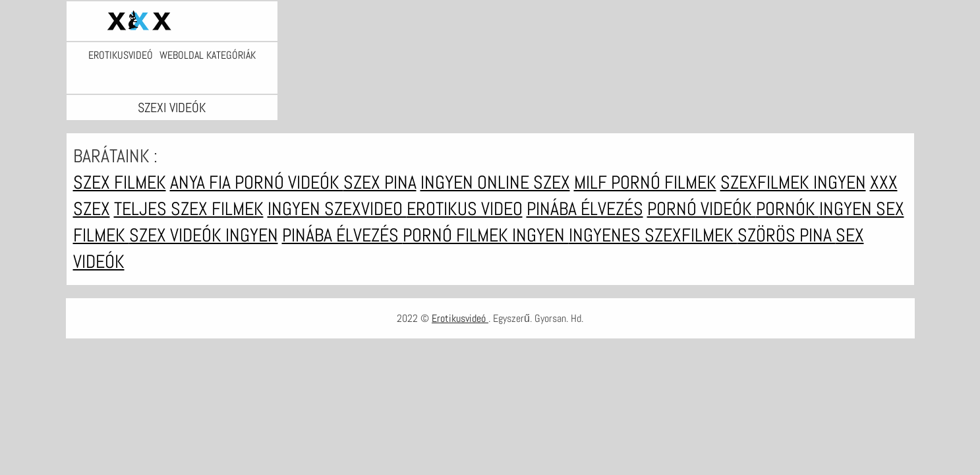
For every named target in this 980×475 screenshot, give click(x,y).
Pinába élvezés (585, 209)
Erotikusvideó (121, 55)
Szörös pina (787, 235)
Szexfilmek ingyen (793, 182)
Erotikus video (465, 209)
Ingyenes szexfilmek (653, 235)
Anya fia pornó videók (257, 182)
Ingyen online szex (495, 182)
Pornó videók (702, 209)
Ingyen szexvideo (337, 209)
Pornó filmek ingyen (486, 235)
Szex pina (380, 182)
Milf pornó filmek (645, 182)
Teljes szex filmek (189, 209)
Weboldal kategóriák (208, 55)
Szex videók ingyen (204, 235)
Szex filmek (120, 182)
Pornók (788, 209)
